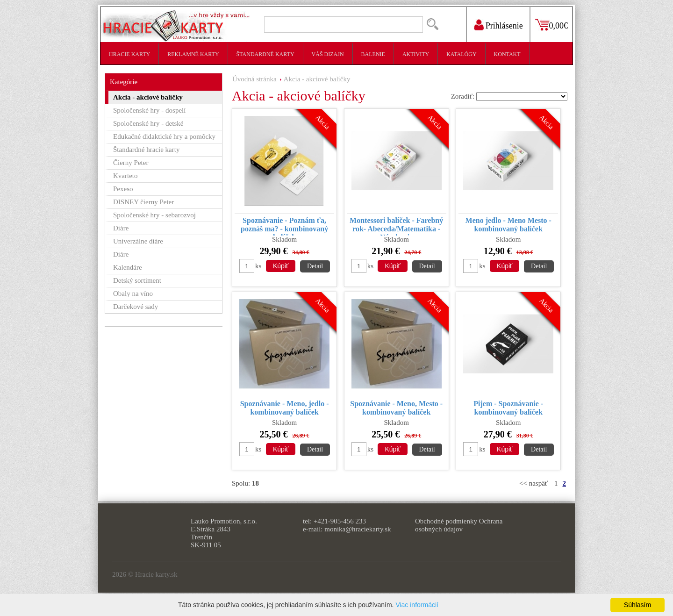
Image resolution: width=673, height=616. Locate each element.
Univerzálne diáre (138, 241)
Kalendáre (128, 267)
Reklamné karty (193, 54)
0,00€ (559, 26)
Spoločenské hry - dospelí (149, 110)
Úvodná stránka (254, 79)
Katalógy (461, 54)
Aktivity (416, 54)
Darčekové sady (136, 307)
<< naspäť (533, 483)
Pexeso (123, 189)
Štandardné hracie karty (146, 150)
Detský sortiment (137, 280)
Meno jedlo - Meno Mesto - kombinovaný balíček (508, 225)
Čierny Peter (131, 163)
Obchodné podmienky (446, 521)
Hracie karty (129, 54)
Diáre (121, 228)
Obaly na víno (133, 294)
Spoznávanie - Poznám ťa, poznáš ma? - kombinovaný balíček (284, 226)
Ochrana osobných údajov (459, 525)
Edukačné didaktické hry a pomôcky (164, 136)
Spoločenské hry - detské (148, 123)
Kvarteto (125, 176)
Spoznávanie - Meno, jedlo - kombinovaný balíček (285, 408)
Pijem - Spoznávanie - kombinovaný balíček (508, 408)
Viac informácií (417, 605)
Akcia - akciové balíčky (317, 79)
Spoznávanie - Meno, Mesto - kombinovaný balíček (396, 408)
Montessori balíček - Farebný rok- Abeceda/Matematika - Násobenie (396, 226)
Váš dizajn (328, 54)
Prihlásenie (504, 26)
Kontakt (507, 54)
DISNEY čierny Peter (143, 202)
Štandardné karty (265, 54)
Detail (315, 266)
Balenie (373, 54)
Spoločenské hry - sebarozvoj (154, 215)
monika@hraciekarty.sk (358, 529)
